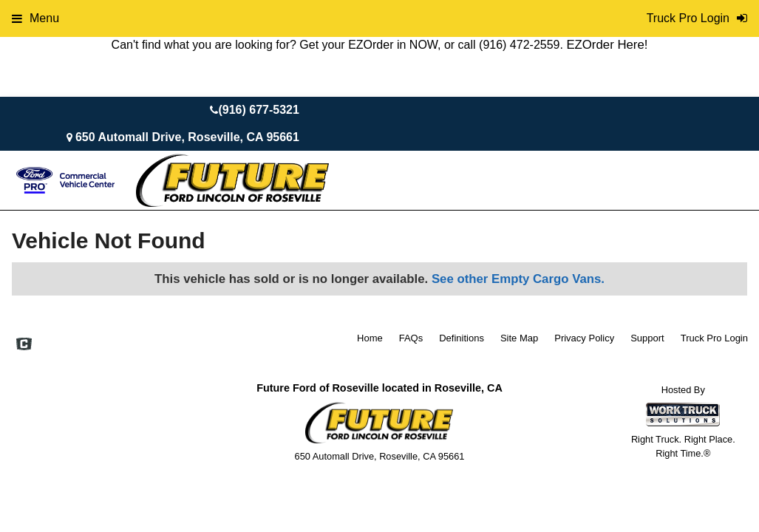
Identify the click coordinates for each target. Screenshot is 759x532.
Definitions (462, 338)
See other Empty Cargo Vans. (518, 279)
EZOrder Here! (607, 45)
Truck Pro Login (714, 338)
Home (370, 338)
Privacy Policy (584, 338)
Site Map (519, 338)
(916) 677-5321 (258, 110)
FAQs (411, 338)
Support (647, 338)
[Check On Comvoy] (24, 345)
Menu (35, 18)
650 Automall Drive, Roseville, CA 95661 (187, 137)
